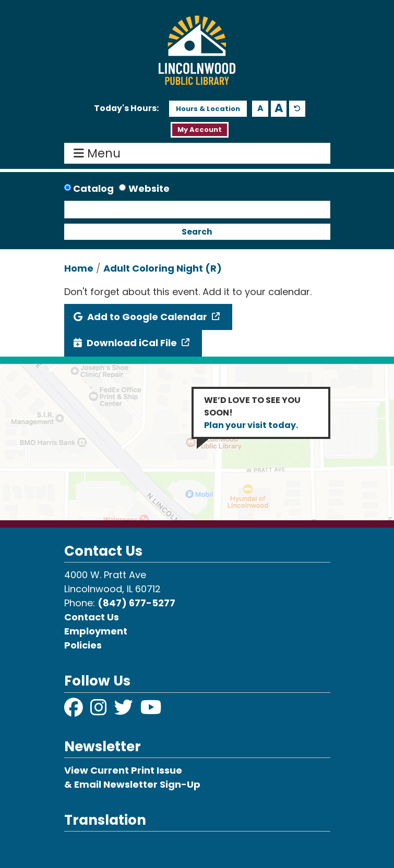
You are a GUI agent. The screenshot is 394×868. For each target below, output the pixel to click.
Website (149, 188)
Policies (83, 645)
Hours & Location (208, 109)
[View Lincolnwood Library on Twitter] (125, 711)
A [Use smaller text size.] (260, 108)
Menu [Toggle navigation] (99, 153)
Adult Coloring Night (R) (163, 268)
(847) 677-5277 (136, 603)
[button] (126, 108)
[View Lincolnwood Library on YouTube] (151, 711)
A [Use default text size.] (297, 109)
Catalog (93, 188)
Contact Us (92, 617)
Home (79, 268)
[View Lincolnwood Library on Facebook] (75, 711)
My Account (200, 130)
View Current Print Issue (123, 770)
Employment (96, 631)
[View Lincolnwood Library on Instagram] (100, 711)
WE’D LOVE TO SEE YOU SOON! (252, 413)
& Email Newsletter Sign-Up (132, 784)
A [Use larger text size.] (279, 108)
